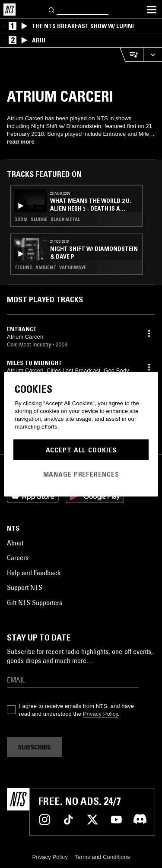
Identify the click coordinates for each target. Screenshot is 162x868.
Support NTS (25, 587)
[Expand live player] (152, 55)
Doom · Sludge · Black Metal (47, 219)
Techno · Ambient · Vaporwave (50, 267)
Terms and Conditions (102, 857)
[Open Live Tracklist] (131, 55)
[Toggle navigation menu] (152, 10)
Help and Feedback (34, 573)
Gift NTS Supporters (35, 602)
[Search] (52, 9)
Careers (18, 557)
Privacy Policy (100, 714)
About (15, 543)
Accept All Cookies (81, 450)
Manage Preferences (81, 474)
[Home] (10, 10)
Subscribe (35, 747)
